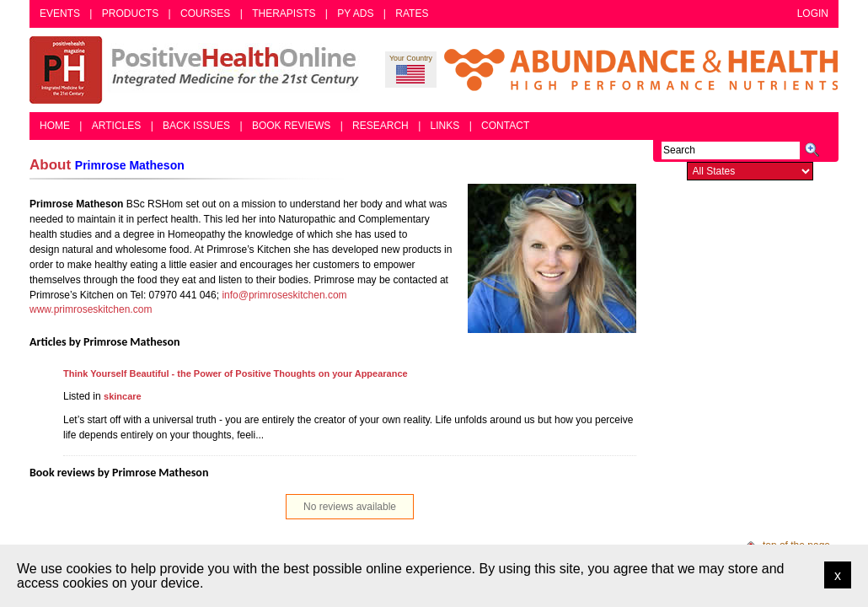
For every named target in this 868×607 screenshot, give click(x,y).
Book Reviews (291, 126)
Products (130, 13)
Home (55, 126)
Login (813, 13)
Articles (116, 126)
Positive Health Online (198, 70)
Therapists (284, 13)
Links (445, 126)
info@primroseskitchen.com (284, 295)
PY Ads (355, 13)
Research (380, 126)
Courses (205, 13)
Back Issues (196, 126)
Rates (412, 13)
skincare (123, 396)
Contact (505, 126)
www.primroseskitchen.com (91, 309)
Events (60, 13)
